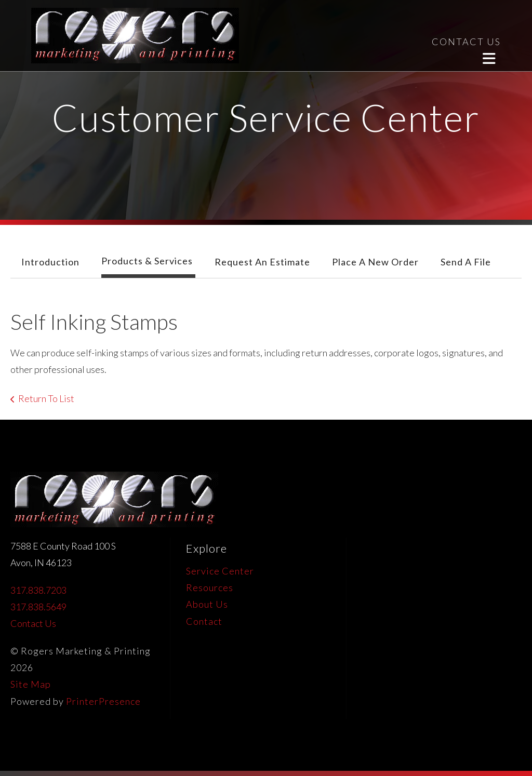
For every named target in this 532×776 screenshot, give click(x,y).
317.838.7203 (38, 590)
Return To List (46, 398)
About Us (207, 604)
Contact (204, 621)
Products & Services (147, 261)
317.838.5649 (38, 607)
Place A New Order (375, 262)
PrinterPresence (103, 701)
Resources (210, 587)
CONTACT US (466, 42)
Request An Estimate (262, 262)
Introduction (50, 262)
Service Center (220, 571)
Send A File (466, 262)
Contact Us (33, 623)
